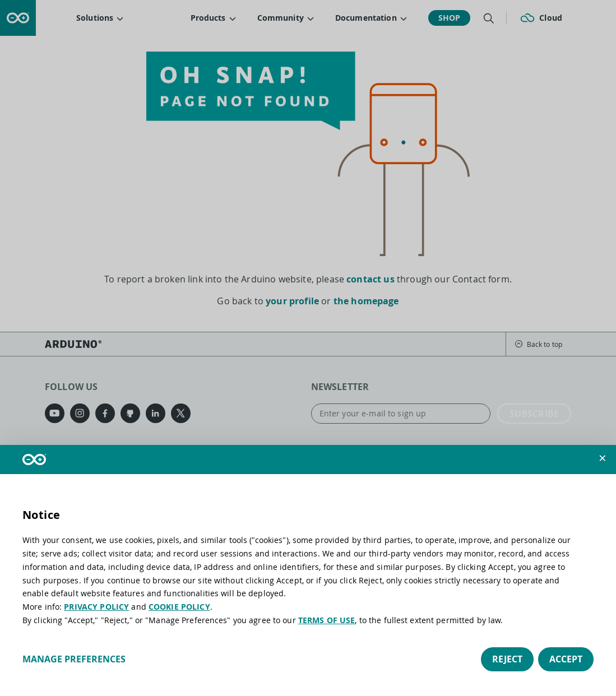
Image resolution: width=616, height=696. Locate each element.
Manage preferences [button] (74, 659)
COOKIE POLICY (179, 607)
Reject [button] (507, 659)
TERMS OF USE (327, 620)
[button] (603, 458)
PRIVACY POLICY (96, 607)
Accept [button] (566, 659)
